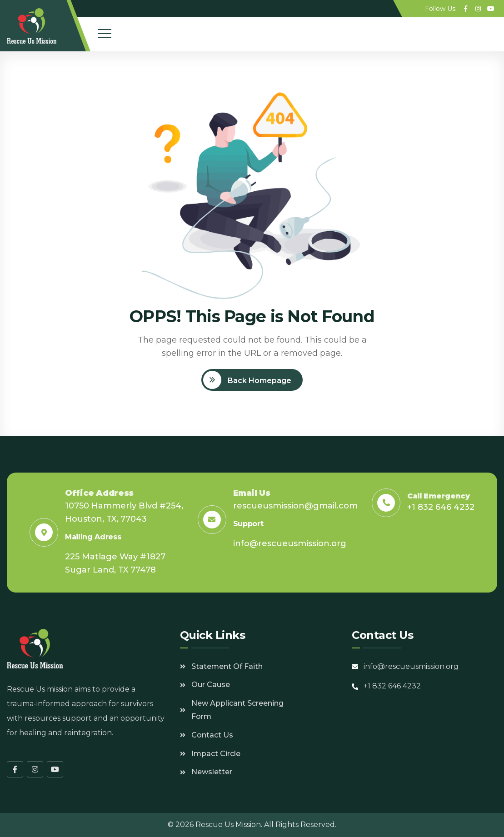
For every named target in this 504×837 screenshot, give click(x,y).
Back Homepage (259, 381)
